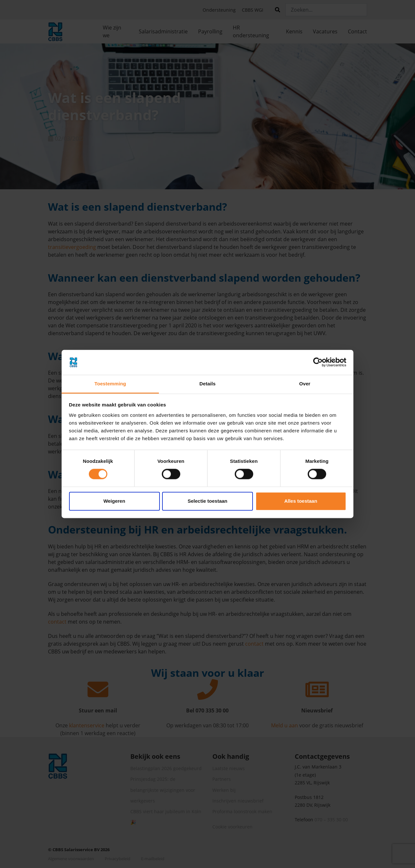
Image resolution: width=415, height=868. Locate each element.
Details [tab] (207, 384)
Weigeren (114, 501)
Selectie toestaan (208, 501)
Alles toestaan (301, 501)
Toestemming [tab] (110, 384)
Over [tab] (305, 384)
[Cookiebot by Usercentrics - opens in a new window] (318, 362)
